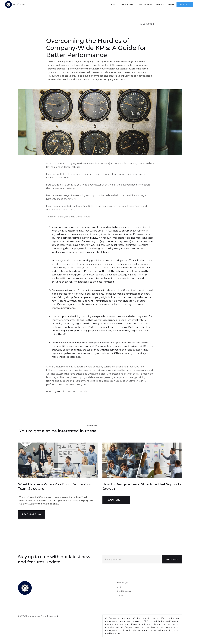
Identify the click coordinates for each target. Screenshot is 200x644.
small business (145, 4)
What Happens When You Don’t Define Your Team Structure (55, 486)
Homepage (122, 583)
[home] (15, 5)
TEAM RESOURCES (127, 4)
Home (113, 4)
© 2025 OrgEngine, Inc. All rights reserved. (38, 616)
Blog (119, 587)
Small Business (124, 591)
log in (171, 4)
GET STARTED (185, 4)
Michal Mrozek (65, 392)
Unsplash (82, 392)
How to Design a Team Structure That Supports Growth (142, 486)
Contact (160, 4)
